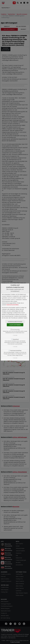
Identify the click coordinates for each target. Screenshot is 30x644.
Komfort (16, 339)
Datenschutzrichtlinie (13, 305)
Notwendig (16, 330)
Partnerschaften (16, 351)
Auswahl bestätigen (15, 322)
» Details (15, 335)
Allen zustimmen (15, 325)
